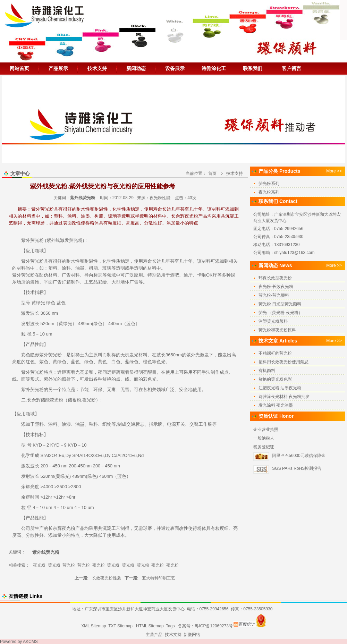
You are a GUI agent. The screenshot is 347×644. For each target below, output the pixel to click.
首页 (212, 173)
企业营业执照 (266, 430)
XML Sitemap (94, 626)
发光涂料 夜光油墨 (276, 405)
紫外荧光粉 (23, 275)
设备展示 (175, 68)
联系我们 (253, 68)
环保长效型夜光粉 (275, 278)
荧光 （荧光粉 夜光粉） (281, 313)
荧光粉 (37, 240)
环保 (98, 389)
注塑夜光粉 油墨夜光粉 (280, 388)
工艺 (89, 282)
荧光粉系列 (269, 184)
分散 (30, 535)
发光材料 (138, 355)
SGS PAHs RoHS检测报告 (297, 468)
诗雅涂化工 (214, 68)
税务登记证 (264, 447)
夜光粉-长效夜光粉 (276, 287)
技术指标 (35, 292)
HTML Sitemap (150, 626)
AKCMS (30, 642)
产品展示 (58, 68)
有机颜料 (267, 371)
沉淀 (107, 528)
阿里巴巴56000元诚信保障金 (299, 456)
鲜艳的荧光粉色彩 (275, 379)
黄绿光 (38, 303)
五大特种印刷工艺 (159, 578)
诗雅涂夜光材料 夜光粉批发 (284, 397)
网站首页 (19, 68)
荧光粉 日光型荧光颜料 (280, 304)
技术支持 (97, 68)
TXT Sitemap (120, 626)
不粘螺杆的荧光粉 (275, 353)
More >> (334, 171)
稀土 (80, 355)
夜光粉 (89, 400)
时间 (35, 497)
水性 (75, 261)
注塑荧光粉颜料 (273, 321)
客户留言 (291, 68)
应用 (30, 251)
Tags (170, 626)
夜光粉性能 (160, 198)
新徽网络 (192, 635)
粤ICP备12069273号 (214, 626)
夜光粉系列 (269, 192)
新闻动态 (136, 68)
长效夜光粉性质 (107, 578)
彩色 (26, 355)
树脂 (93, 268)
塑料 (53, 268)
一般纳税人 (264, 438)
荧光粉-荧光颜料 (274, 295)
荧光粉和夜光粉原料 (277, 330)
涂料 (66, 268)
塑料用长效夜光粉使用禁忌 (283, 362)
